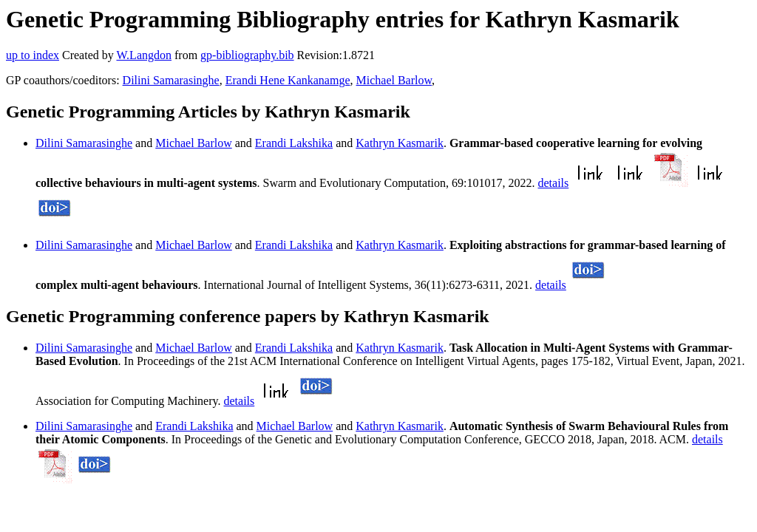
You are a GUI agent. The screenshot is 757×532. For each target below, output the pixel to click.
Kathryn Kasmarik (400, 143)
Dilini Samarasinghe (171, 80)
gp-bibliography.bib (247, 55)
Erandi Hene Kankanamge (288, 80)
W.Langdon (144, 55)
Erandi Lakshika (294, 143)
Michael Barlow (394, 80)
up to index (33, 55)
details (554, 183)
